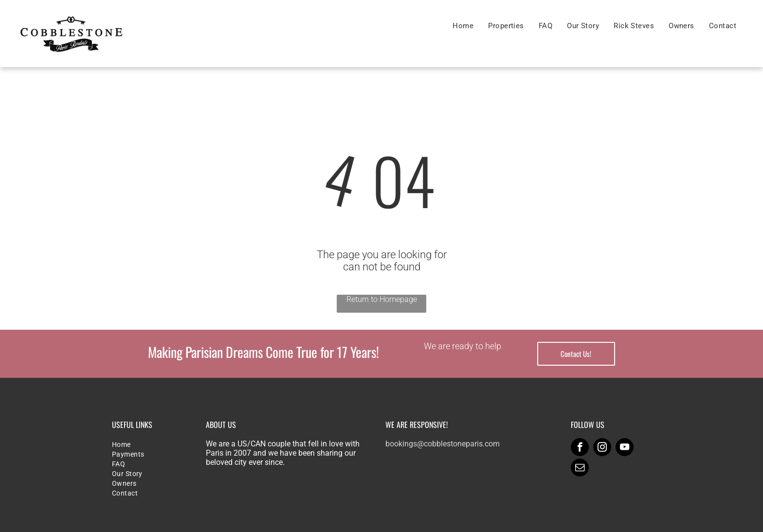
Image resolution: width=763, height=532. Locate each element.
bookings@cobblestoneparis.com (443, 444)
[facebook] (580, 448)
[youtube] (625, 448)
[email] (580, 469)
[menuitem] (463, 26)
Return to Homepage (382, 299)
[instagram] (602, 448)
